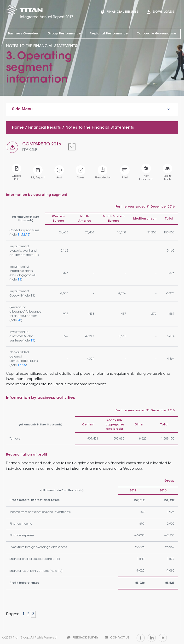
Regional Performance (109, 34)
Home (18, 128)
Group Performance (64, 34)
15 (32, 341)
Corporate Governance (156, 34)
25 (24, 365)
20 (19, 320)
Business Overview (23, 34)
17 (19, 365)
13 (28, 235)
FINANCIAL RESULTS (122, 12)
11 (19, 235)
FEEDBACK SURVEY (83, 638)
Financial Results (45, 128)
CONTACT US (117, 638)
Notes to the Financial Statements (100, 128)
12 (23, 235)
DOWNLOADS (164, 12)
